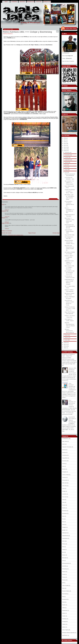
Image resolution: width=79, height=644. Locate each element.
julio (66, 165)
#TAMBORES (14, 2)
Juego (64, 549)
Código (64, 491)
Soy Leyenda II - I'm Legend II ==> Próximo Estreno (69, 183)
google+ (64, 530)
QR (63, 583)
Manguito (4, 218)
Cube (64, 500)
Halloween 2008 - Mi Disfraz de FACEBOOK (72, 370)
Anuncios (64, 461)
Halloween (65, 533)
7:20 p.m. (7, 229)
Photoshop (65, 569)
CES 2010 (65, 483)
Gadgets (64, 527)
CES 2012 (65, 486)
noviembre (68, 155)
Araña (64, 464)
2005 (65, 348)
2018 (65, 138)
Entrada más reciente (6, 233)
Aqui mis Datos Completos (68, 61)
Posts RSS (39, 2)
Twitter (64, 624)
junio (66, 167)
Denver (64, 505)
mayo (66, 170)
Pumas (64, 580)
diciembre (67, 152)
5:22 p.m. (7, 222)
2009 (65, 151)
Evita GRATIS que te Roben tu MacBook (72, 419)
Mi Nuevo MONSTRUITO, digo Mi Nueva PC (69, 331)
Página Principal (32, 233)
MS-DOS (64, 566)
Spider (64, 613)
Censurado (65, 480)
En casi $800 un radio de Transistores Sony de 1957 (70, 272)
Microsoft (64, 558)
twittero (64, 627)
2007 (65, 344)
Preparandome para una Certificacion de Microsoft (70, 226)
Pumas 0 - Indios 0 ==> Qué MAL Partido (69, 257)
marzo (67, 335)
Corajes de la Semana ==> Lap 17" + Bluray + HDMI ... (70, 191)
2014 (65, 144)
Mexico (64, 555)
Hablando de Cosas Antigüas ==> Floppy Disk (69, 262)
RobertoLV (4, 211)
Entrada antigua (56, 233)
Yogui (3, 204)
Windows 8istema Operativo (69, 633)
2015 (65, 142)
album (64, 444)
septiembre (68, 160)
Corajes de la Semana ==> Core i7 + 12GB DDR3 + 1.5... (70, 309)
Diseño (64, 508)
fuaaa (64, 524)
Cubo (64, 502)
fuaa (63, 522)
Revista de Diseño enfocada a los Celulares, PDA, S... (70, 242)
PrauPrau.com (31, 2)
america (64, 450)
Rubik (64, 602)
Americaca (65, 455)
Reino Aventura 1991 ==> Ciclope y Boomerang (27, 32)
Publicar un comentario (7, 231)
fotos (63, 516)
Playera (64, 572)
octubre (67, 157)
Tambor (64, 616)
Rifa (63, 597)
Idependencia (65, 536)
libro (63, 552)
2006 (65, 346)
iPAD (63, 541)
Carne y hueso (66, 475)
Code (64, 488)
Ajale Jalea (65, 441)
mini (63, 561)
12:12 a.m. (7, 217)
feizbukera (65, 513)
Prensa (64, 577)
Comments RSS (47, 2)
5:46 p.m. (7, 210)
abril (66, 172)
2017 (65, 140)
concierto (64, 494)
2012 (65, 145)
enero (66, 340)
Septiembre (65, 610)
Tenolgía (64, 621)
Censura (64, 477)
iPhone (64, 544)
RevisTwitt (22, 2)
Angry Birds (65, 458)
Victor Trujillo (65, 630)
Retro (64, 588)
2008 (65, 342)
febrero (67, 338)
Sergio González (5, 223)
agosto (67, 162)
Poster (64, 574)
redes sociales (66, 585)
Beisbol (64, 469)
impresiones (65, 538)
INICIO (6, 2)
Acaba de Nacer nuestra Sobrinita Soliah (69, 231)
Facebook (65, 511)
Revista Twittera (66, 591)
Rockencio (65, 599)
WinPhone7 (65, 635)
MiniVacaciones (66, 563)
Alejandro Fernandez (67, 447)
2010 (65, 149)
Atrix (63, 466)
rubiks (64, 608)
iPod (63, 547)
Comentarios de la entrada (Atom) (16, 235)
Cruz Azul (65, 497)
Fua (63, 519)
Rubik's (64, 605)
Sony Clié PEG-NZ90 (69, 235)
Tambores (65, 619)
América (64, 452)
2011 (65, 147)
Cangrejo (64, 472)
